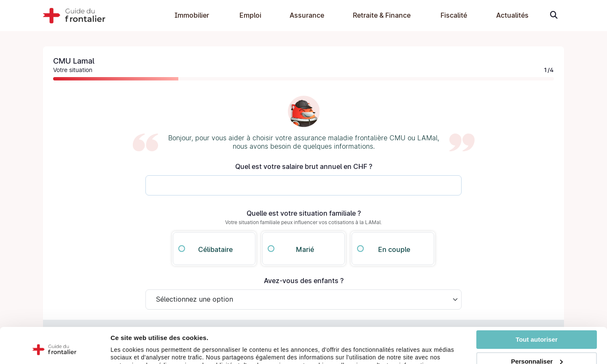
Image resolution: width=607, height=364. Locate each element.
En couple (394, 250)
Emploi (250, 15)
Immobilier (192, 15)
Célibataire (215, 250)
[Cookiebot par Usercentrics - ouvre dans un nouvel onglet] (55, 354)
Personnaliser (537, 328)
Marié (305, 250)
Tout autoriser (537, 306)
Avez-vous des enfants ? (304, 281)
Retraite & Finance (382, 15)
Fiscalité (454, 15)
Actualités (512, 15)
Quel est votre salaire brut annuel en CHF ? (304, 167)
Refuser (537, 350)
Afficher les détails (139, 354)
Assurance (307, 15)
